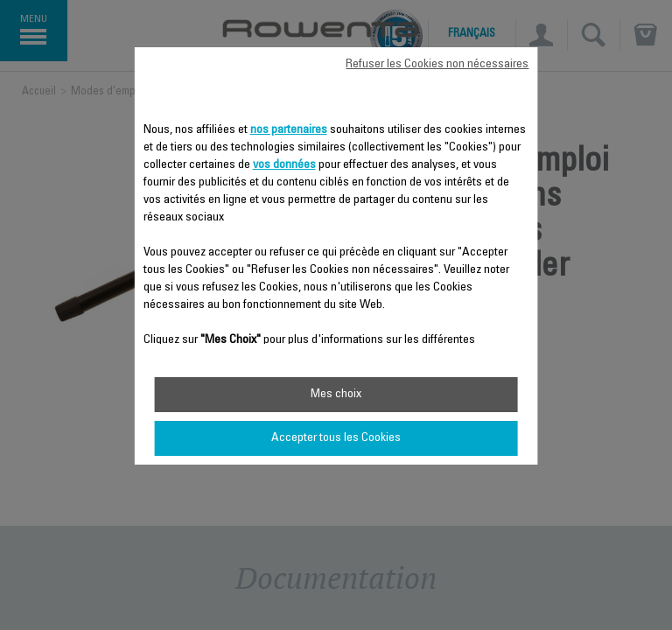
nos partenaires (289, 130)
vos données (284, 165)
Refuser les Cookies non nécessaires (437, 65)
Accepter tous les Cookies (336, 438)
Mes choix (336, 395)
